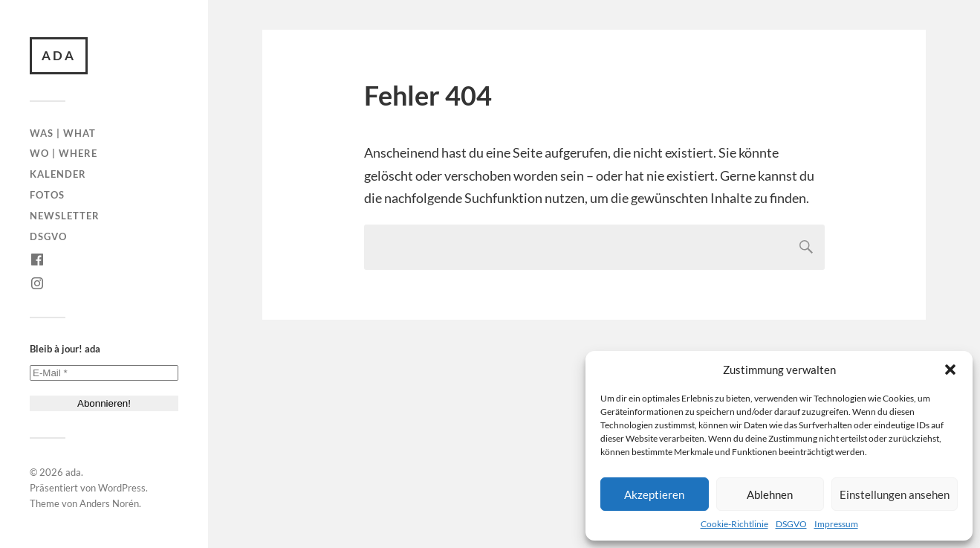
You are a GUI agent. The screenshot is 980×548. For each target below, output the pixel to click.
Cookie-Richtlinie (734, 524)
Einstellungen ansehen (895, 494)
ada (59, 55)
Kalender (58, 174)
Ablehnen (770, 494)
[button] (950, 370)
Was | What (63, 133)
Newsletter (65, 216)
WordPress (122, 488)
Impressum (836, 524)
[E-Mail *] (104, 373)
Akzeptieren (654, 494)
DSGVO (791, 524)
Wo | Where (64, 153)
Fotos (47, 195)
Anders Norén (109, 503)
